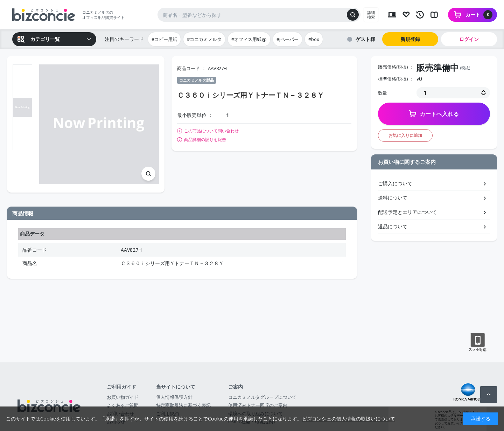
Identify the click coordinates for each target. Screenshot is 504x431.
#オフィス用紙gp (249, 39)
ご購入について (395, 183)
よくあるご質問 (123, 405)
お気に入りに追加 (405, 135)
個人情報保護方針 (174, 397)
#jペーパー (288, 39)
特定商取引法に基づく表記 (183, 405)
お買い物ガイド (123, 397)
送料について (393, 198)
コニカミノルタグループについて (262, 397)
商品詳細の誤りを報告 (205, 140)
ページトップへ (489, 395)
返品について (393, 226)
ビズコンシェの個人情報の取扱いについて (349, 419)
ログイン (469, 39)
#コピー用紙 (164, 39)
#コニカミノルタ (204, 39)
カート (479, 15)
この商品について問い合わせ (211, 131)
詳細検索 (371, 15)
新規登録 (410, 39)
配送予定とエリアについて (407, 212)
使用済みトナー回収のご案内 (258, 405)
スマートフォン (478, 342)
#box (314, 39)
